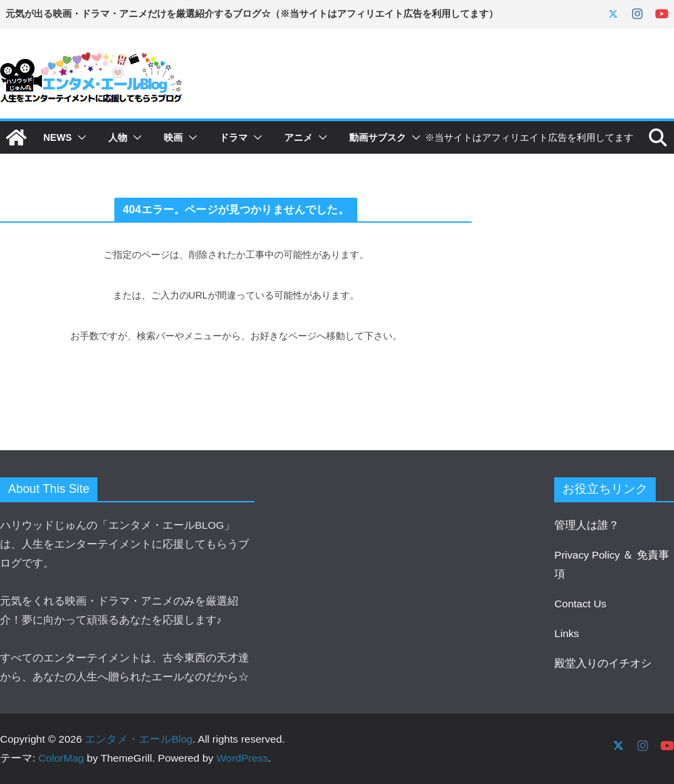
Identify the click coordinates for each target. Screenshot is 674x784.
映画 (173, 137)
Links (566, 633)
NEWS (58, 137)
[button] (79, 137)
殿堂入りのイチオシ (603, 663)
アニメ (298, 137)
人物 (118, 137)
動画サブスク (378, 137)
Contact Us (580, 604)
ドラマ (233, 137)
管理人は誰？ (587, 525)
